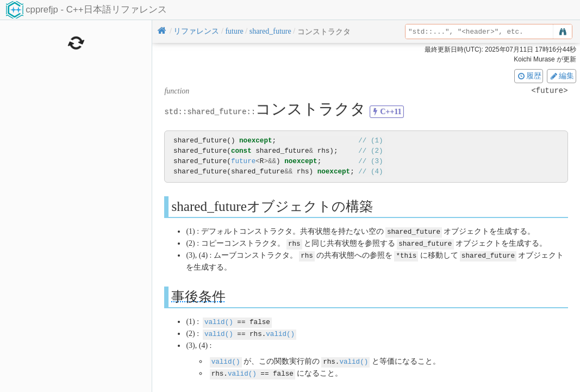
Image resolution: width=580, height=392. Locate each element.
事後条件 (198, 295)
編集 (562, 76)
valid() (219, 320)
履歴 (529, 76)
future (243, 161)
